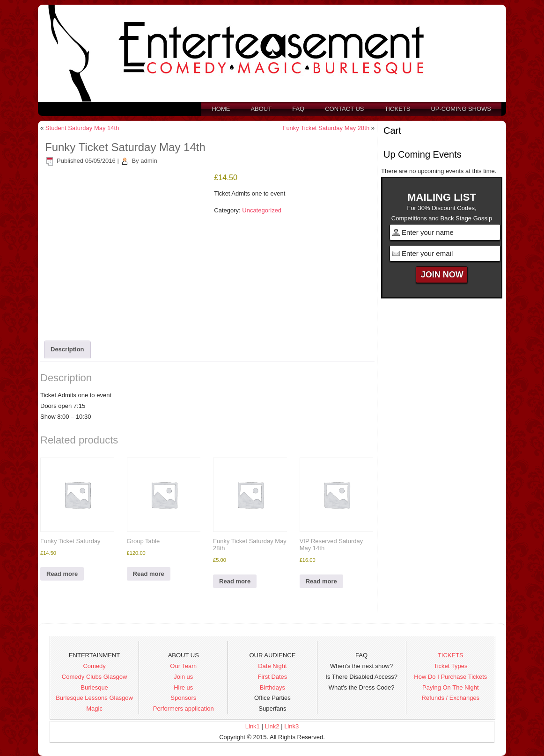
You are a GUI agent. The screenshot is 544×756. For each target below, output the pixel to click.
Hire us (183, 687)
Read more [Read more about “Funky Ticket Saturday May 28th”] (235, 581)
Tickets (398, 109)
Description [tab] (67, 349)
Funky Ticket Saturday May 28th (326, 128)
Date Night (272, 666)
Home (221, 109)
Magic (94, 709)
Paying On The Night (450, 687)
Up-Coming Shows (461, 109)
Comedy (94, 666)
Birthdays (272, 687)
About (261, 109)
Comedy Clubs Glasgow (94, 677)
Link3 (291, 726)
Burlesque (94, 687)
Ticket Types (450, 666)
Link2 (272, 726)
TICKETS (451, 655)
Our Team (183, 666)
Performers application (184, 709)
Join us (183, 677)
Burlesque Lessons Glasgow (94, 698)
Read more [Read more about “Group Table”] (149, 574)
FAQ (298, 109)
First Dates (273, 677)
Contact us (344, 109)
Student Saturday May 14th (82, 128)
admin (149, 161)
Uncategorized (262, 210)
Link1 (253, 726)
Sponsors (183, 698)
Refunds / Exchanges (451, 698)
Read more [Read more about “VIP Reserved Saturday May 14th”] (321, 581)
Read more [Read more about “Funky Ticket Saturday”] (62, 574)
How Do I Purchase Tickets (450, 677)
